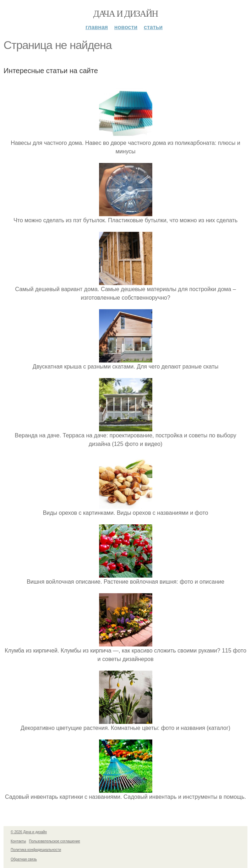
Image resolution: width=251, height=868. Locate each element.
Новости (126, 27)
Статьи (153, 27)
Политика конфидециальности (36, 850)
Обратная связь (24, 859)
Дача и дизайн (126, 14)
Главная (97, 27)
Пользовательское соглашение (55, 841)
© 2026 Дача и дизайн (29, 832)
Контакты (18, 841)
